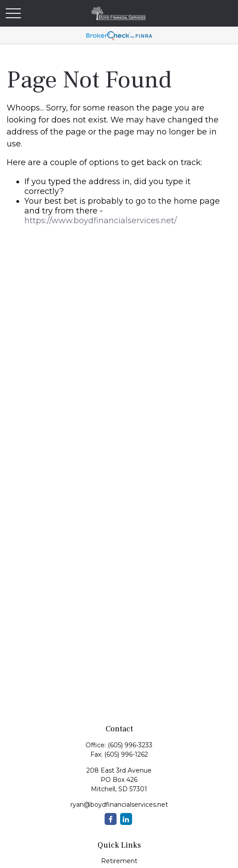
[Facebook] (111, 819)
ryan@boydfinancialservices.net (119, 805)
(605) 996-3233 (130, 745)
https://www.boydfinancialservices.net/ (101, 221)
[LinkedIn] (126, 819)
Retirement (119, 861)
